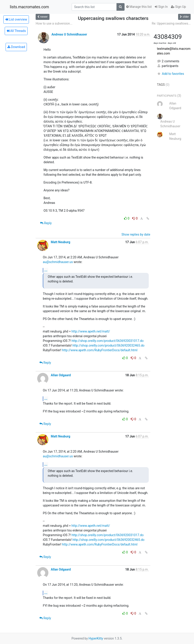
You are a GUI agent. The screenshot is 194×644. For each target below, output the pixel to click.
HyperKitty (96, 638)
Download (16, 47)
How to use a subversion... (54, 23)
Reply (46, 223)
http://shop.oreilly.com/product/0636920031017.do (108, 341)
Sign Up (178, 7)
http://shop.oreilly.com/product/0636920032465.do (108, 345)
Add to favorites (171, 74)
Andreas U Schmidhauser (69, 34)
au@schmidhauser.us (58, 262)
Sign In (161, 7)
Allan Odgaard (61, 375)
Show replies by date (136, 234)
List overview (16, 19)
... (46, 270)
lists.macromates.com (29, 7)
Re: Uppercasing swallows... (171, 23)
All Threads (16, 31)
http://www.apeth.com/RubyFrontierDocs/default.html (100, 350)
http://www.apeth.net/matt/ (91, 331)
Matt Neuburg (61, 242)
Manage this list (139, 7)
